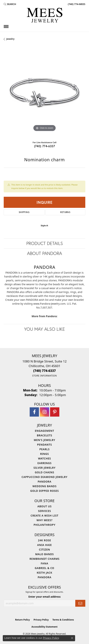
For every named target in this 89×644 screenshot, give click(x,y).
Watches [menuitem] (44, 458)
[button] (10, 4)
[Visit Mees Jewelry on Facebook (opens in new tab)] (34, 412)
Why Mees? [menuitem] (44, 520)
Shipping (24, 212)
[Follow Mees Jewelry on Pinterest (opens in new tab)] (55, 412)
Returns (65, 212)
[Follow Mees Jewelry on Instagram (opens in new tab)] (44, 412)
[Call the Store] (44, 371)
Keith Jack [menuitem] (44, 573)
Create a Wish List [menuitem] (44, 516)
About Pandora (44, 253)
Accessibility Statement (44, 627)
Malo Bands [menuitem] (44, 554)
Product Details (45, 243)
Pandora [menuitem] (44, 482)
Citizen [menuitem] (44, 550)
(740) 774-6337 (45, 146)
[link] (76, 4)
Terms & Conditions (63, 620)
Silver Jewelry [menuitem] (44, 468)
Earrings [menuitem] (44, 463)
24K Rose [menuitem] (45, 540)
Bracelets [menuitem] (44, 435)
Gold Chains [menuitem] (44, 472)
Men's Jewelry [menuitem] (44, 440)
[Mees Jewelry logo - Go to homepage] (44, 16)
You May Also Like (44, 329)
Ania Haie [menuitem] (45, 545)
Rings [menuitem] (44, 454)
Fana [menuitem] (44, 563)
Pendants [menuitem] (44, 445)
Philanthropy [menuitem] (44, 525)
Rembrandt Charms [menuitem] (44, 559)
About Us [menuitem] (44, 506)
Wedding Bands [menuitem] (44, 486)
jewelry (10, 39)
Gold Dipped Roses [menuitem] (44, 491)
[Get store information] (44, 376)
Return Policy (22, 620)
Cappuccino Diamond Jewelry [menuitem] (44, 477)
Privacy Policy (41, 620)
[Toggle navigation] (6, 27)
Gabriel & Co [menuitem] (44, 568)
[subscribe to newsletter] (80, 603)
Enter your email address (44, 597)
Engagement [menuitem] (44, 431)
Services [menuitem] (44, 511)
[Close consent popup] (72, 638)
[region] (44, 92)
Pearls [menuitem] (45, 449)
